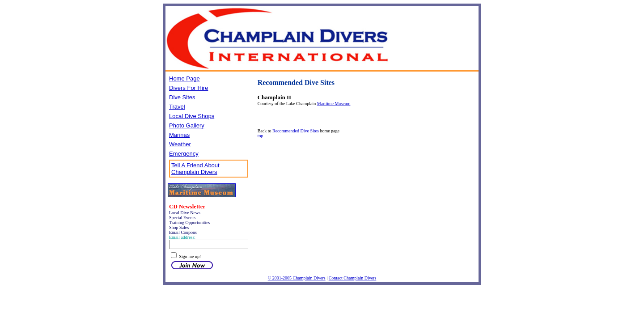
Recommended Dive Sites (296, 131)
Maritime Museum (334, 104)
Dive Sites (182, 97)
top (261, 136)
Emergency (184, 154)
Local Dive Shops (192, 116)
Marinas (179, 135)
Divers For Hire (189, 88)
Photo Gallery (187, 125)
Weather (180, 144)
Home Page (184, 78)
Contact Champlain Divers (353, 278)
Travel (177, 107)
